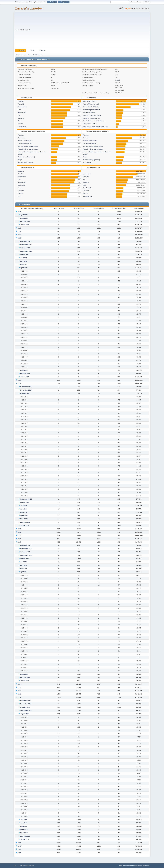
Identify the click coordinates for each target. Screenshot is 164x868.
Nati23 (118, 80)
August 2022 (25, 255)
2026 (19, 212)
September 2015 (26, 555)
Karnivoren (21, 138)
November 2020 (26, 390)
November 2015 (26, 549)
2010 (19, 697)
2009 (19, 843)
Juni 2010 (24, 823)
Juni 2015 (24, 565)
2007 (19, 849)
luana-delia (21, 185)
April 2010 (24, 830)
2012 (19, 691)
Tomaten (21, 135)
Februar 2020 (25, 522)
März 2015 (24, 674)
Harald (20, 188)
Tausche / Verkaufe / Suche (92, 115)
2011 (19, 694)
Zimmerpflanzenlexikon (29, 8)
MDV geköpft (87, 163)
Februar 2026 (25, 221)
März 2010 (24, 833)
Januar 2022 (25, 377)
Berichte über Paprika (25, 141)
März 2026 (24, 218)
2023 (19, 235)
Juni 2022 (24, 261)
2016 (19, 539)
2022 (19, 238)
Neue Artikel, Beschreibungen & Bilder (96, 126)
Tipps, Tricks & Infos (90, 124)
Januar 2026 (25, 225)
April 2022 (24, 268)
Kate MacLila (22, 126)
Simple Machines (29, 866)
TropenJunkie (22, 107)
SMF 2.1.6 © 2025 (19, 866)
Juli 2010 (23, 820)
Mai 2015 (23, 568)
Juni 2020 (24, 509)
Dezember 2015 (26, 545)
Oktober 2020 (25, 393)
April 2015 (24, 572)
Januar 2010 (25, 839)
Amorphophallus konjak (26, 163)
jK (83, 171)
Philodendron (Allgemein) (26, 157)
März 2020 (24, 519)
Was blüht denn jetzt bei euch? (28, 149)
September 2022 (26, 251)
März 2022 (24, 370)
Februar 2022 (25, 374)
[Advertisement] (90, 31)
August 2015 (25, 559)
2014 (19, 684)
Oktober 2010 (25, 707)
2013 (19, 687)
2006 (19, 853)
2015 (19, 542)
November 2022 (26, 245)
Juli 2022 (23, 258)
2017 (19, 535)
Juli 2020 (23, 506)
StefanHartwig (87, 196)
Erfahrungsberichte (89, 112)
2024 (19, 231)
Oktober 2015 (25, 552)
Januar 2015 (25, 681)
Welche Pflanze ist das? (91, 104)
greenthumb (22, 177)
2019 (19, 529)
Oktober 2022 (25, 248)
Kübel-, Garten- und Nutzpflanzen (94, 121)
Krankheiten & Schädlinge (91, 107)
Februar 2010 (25, 836)
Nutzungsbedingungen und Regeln (132, 866)
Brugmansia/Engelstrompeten (28, 146)
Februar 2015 (25, 677)
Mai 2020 (23, 512)
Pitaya (20, 160)
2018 (19, 532)
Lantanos (21, 101)
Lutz (19, 110)
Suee (20, 121)
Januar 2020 (25, 525)
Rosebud (21, 118)
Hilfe (120, 866)
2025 (19, 228)
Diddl (19, 196)
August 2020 (25, 502)
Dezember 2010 (26, 701)
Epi (19, 115)
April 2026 (24, 215)
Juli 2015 (23, 562)
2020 (19, 383)
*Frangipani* (22, 112)
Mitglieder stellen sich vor (91, 118)
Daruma (20, 124)
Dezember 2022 (26, 241)
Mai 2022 (23, 264)
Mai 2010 (23, 826)
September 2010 (26, 711)
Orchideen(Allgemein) (25, 143)
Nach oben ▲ (147, 866)
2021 (19, 380)
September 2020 (26, 499)
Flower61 (21, 104)
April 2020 (24, 516)
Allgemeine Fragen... (90, 101)
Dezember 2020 (26, 387)
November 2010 (26, 704)
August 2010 (25, 714)
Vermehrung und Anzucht (91, 110)
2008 (19, 846)
